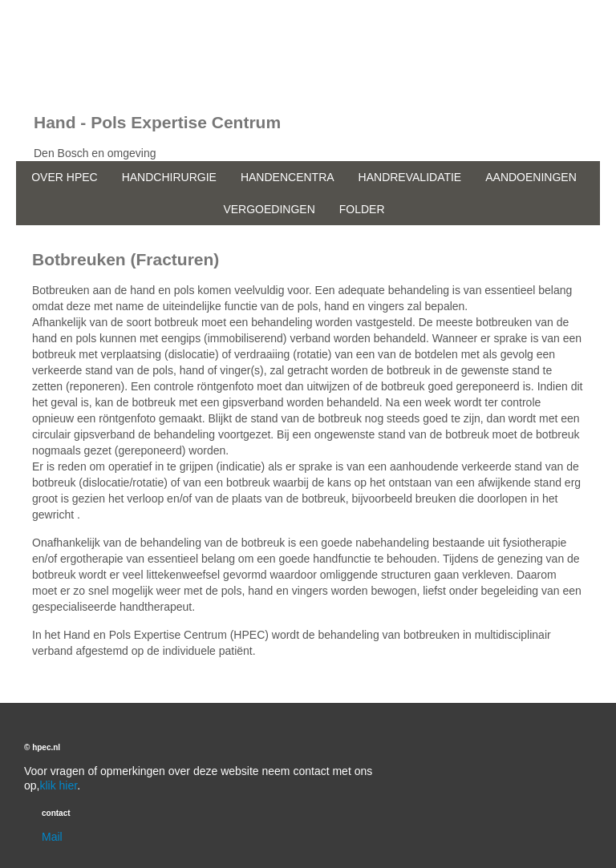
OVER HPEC (64, 177)
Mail (52, 837)
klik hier (58, 785)
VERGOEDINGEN (269, 209)
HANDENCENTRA (288, 177)
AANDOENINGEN (531, 177)
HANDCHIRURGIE (169, 177)
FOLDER (362, 209)
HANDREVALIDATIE (410, 177)
